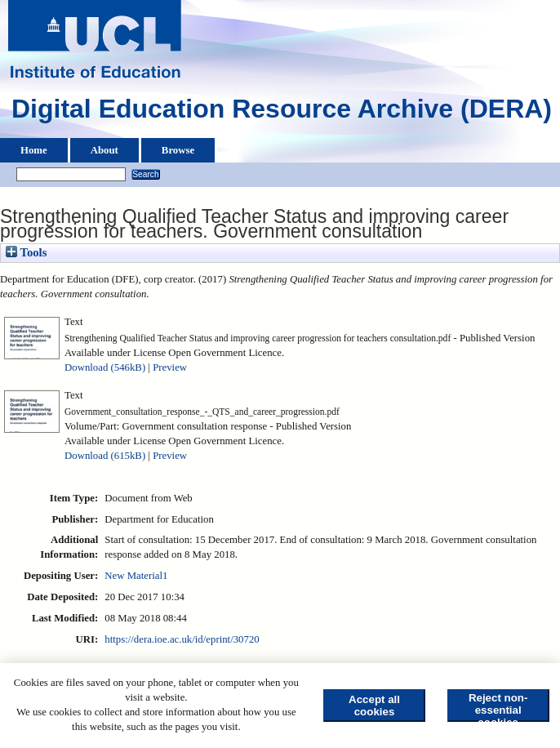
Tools (26, 252)
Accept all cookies (374, 706)
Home (34, 150)
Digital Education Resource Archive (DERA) (282, 113)
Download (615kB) (105, 456)
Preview (170, 367)
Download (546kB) (105, 367)
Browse (178, 150)
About (104, 150)
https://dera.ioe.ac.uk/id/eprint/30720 (182, 639)
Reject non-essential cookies (498, 707)
